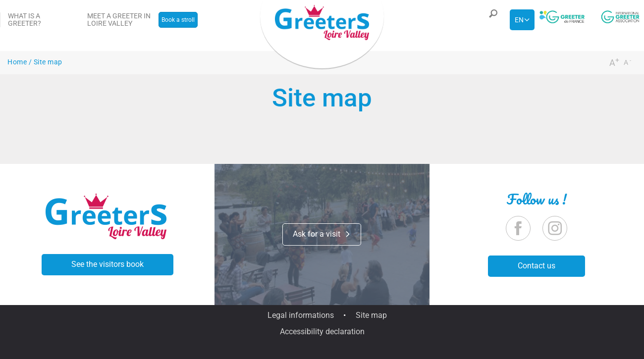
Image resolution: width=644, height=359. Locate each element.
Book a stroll (178, 20)
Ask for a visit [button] (322, 234)
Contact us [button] (537, 266)
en (519, 20)
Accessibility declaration (322, 332)
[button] (491, 20)
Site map (371, 315)
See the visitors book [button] (107, 264)
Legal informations (301, 315)
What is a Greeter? (25, 20)
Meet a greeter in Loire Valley (119, 20)
